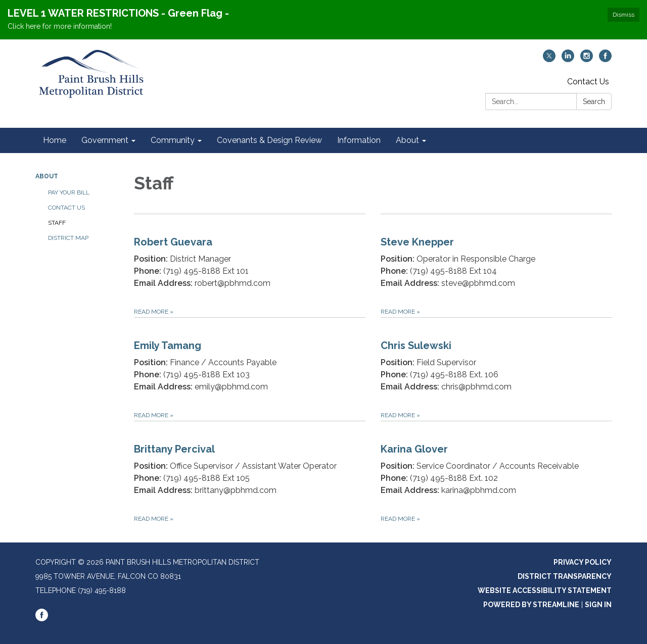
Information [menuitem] (359, 140)
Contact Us (588, 82)
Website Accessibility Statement (545, 590)
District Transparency (565, 576)
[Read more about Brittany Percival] (250, 473)
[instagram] (587, 59)
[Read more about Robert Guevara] (250, 265)
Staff (57, 223)
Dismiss (623, 15)
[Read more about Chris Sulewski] (496, 369)
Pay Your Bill (69, 192)
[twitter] (549, 59)
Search (594, 102)
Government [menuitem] (105, 140)
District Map (68, 238)
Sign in (598, 605)
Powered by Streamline (531, 605)
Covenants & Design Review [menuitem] (269, 140)
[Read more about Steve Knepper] (496, 265)
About (47, 176)
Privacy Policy (583, 562)
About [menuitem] (407, 140)
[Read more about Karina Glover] (496, 473)
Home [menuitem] (55, 140)
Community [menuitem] (173, 140)
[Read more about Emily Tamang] (250, 369)
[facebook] (605, 59)
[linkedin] (568, 59)
